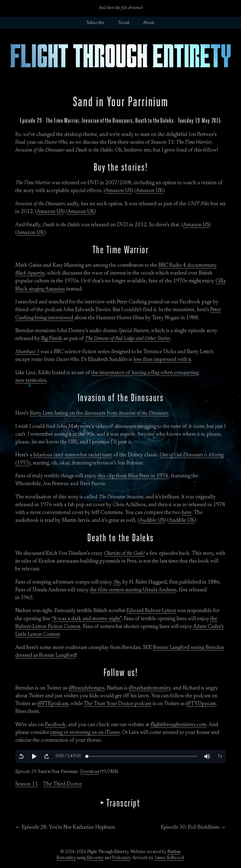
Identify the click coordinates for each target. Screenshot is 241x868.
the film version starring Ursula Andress (133, 590)
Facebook (55, 725)
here (187, 513)
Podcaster (121, 858)
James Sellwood (169, 858)
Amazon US (118, 191)
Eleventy (95, 858)
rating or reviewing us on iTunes (85, 733)
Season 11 (27, 784)
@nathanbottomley (150, 688)
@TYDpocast (201, 704)
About (149, 23)
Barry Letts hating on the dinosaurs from (99, 413)
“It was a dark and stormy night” (87, 619)
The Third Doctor (63, 784)
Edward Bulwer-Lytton (151, 611)
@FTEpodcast (53, 704)
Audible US (152, 521)
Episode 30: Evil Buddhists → (193, 827)
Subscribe (96, 23)
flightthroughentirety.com (178, 725)
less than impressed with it (162, 360)
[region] (120, 756)
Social (124, 23)
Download (90, 772)
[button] (21, 756)
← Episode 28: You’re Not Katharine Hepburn (65, 827)
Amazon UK (149, 191)
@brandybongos (87, 688)
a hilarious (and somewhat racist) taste (71, 455)
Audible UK (182, 521)
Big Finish (52, 339)
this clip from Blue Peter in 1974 (133, 476)
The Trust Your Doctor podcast (118, 704)
